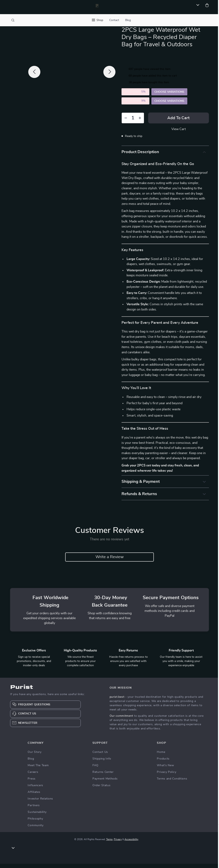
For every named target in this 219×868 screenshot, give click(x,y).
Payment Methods (105, 783)
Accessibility (131, 844)
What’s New (165, 770)
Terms (109, 844)
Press (32, 783)
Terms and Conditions (172, 783)
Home (161, 756)
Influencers (35, 790)
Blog (128, 20)
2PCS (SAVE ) (135, 96)
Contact (114, 20)
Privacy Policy (167, 776)
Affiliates (34, 796)
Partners (34, 810)
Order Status (101, 790)
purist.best (117, 701)
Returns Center (103, 776)
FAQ (95, 770)
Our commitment (121, 720)
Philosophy (35, 823)
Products (163, 763)
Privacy (118, 844)
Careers (33, 776)
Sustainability (37, 816)
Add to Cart (178, 122)
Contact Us (100, 756)
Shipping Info (102, 763)
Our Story (35, 756)
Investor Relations (40, 803)
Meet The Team (38, 770)
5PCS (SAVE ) (135, 105)
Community (36, 830)
